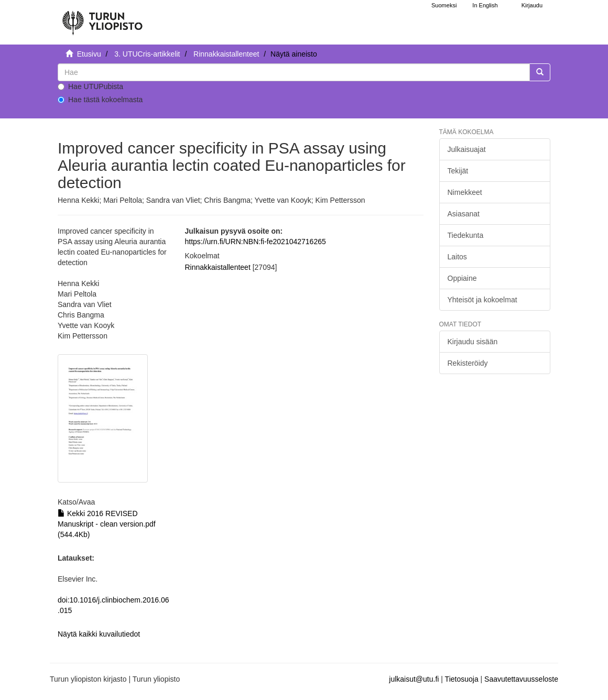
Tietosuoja (462, 679)
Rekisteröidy (468, 363)
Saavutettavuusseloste (521, 679)
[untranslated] (294, 72)
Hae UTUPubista (90, 86)
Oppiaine (462, 278)
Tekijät (458, 171)
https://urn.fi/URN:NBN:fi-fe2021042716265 (256, 242)
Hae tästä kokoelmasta (100, 100)
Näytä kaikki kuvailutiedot (99, 634)
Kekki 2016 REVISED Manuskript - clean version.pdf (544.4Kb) (107, 524)
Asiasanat (464, 214)
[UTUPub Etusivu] (102, 18)
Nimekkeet (465, 192)
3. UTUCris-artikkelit (147, 54)
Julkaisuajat (467, 149)
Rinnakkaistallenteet (226, 54)
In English (485, 5)
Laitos (457, 257)
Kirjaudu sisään (473, 342)
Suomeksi (444, 5)
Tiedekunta (466, 235)
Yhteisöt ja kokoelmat (482, 300)
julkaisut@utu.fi (414, 679)
